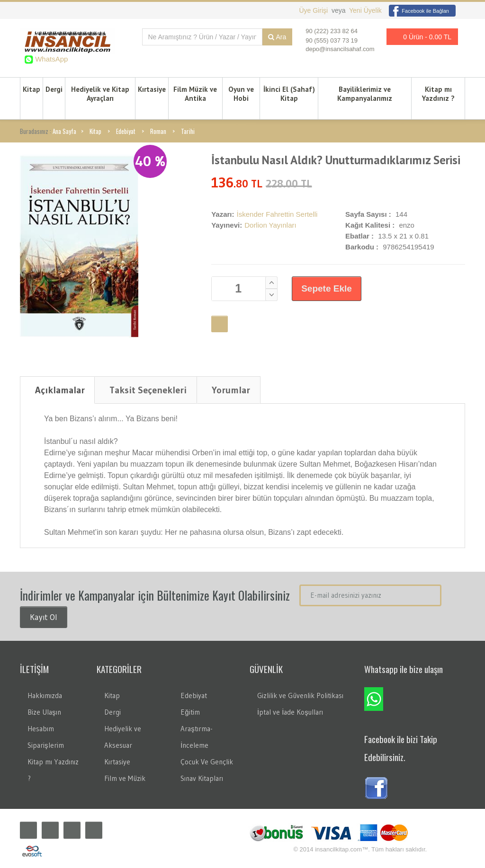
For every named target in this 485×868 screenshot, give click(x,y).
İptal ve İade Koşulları (290, 712)
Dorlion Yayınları (270, 225)
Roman (158, 131)
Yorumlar (231, 390)
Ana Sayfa (64, 131)
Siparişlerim (46, 745)
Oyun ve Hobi (241, 94)
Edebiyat (126, 131)
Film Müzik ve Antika (195, 94)
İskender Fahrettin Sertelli (277, 214)
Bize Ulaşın (44, 712)
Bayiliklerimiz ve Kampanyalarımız (365, 94)
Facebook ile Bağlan (419, 11)
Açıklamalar (60, 390)
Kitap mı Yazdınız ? (438, 94)
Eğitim (190, 712)
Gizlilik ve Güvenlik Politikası (300, 695)
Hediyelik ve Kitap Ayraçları (100, 94)
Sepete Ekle (327, 288)
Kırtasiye (152, 89)
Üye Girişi (314, 10)
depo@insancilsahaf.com (340, 49)
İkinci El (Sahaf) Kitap (289, 94)
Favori (220, 324)
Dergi (54, 89)
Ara (277, 37)
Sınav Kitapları (202, 778)
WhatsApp (50, 59)
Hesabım (41, 729)
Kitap (31, 89)
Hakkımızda (45, 695)
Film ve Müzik (125, 778)
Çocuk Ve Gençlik (207, 762)
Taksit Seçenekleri (148, 390)
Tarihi (188, 131)
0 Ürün (420, 37)
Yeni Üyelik (365, 10)
